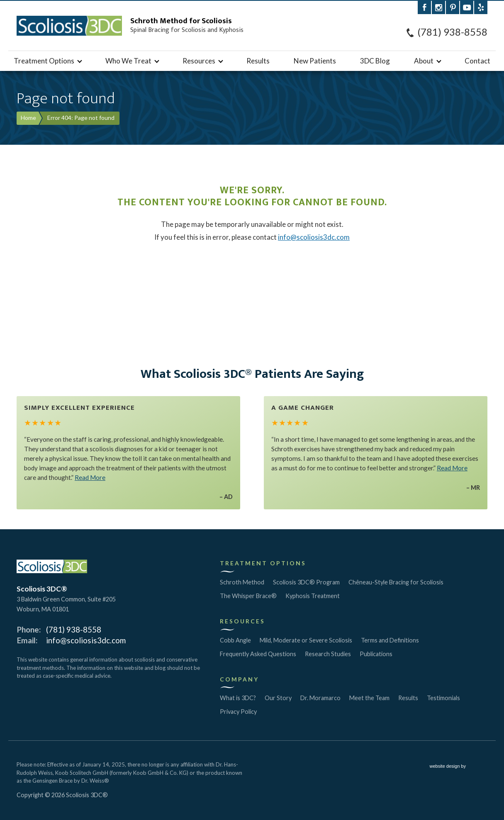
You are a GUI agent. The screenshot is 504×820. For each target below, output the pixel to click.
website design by (459, 767)
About (424, 61)
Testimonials (443, 698)
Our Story (278, 698)
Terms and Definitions (390, 640)
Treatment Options (44, 61)
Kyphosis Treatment (313, 596)
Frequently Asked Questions (258, 654)
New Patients (315, 61)
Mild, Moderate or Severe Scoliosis (306, 640)
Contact (477, 61)
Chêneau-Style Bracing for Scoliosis (396, 582)
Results (258, 61)
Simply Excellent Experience (79, 408)
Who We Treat (128, 61)
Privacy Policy (238, 712)
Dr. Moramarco (320, 698)
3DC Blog (375, 61)
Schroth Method (242, 582)
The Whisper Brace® (248, 596)
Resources (199, 61)
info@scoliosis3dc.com (314, 237)
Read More (90, 477)
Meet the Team (369, 698)
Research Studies (328, 654)
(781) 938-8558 (452, 32)
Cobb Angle (235, 640)
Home (28, 118)
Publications (376, 654)
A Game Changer (303, 408)
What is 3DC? (238, 698)
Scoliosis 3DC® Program (306, 582)
